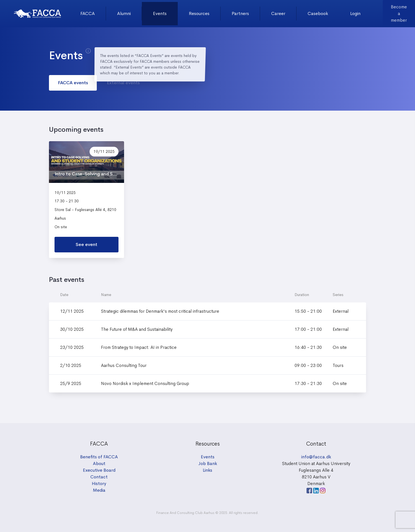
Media (99, 490)
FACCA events (73, 83)
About (99, 463)
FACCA (88, 13)
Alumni (124, 13)
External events (123, 83)
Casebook (318, 13)
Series (338, 295)
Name (106, 295)
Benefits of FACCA (99, 457)
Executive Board (99, 470)
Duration (302, 295)
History (99, 483)
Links (207, 470)
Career (278, 13)
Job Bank (208, 463)
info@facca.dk (316, 457)
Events (160, 13)
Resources (199, 13)
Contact (99, 477)
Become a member (399, 13)
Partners (240, 13)
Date (64, 295)
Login (355, 13)
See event (87, 244)
